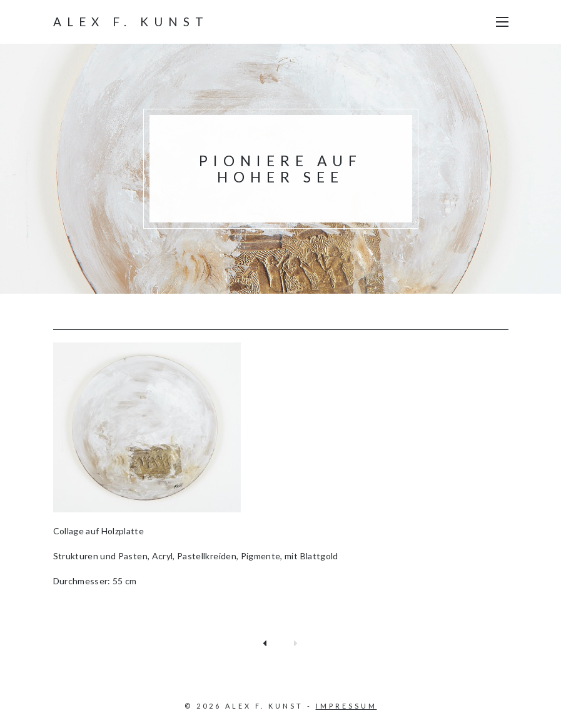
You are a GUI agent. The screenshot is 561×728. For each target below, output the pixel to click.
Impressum (346, 706)
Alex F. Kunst (131, 22)
